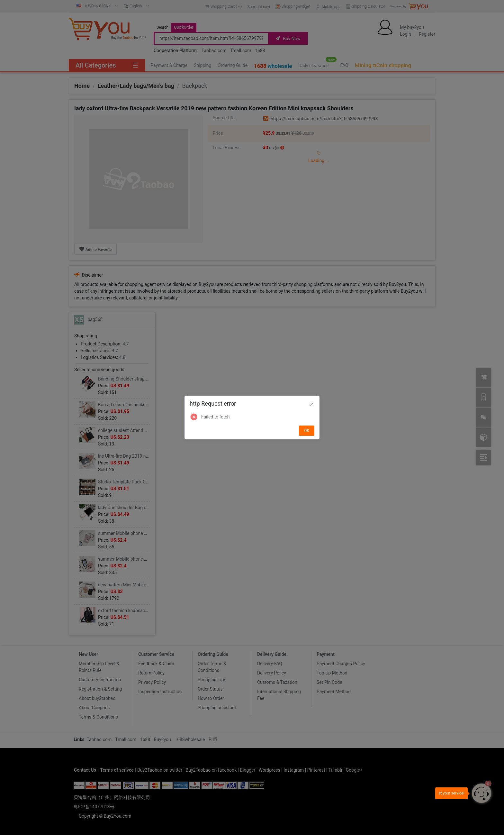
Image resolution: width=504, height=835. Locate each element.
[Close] (312, 405)
